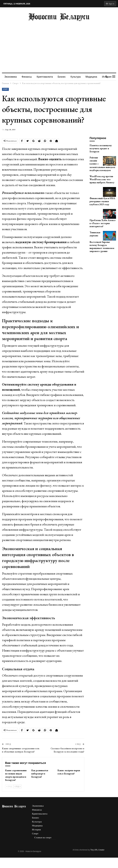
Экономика (11, 77)
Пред (9, 786)
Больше (92, 77)
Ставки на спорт (43, 838)
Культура (77, 77)
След (17, 786)
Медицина (37, 826)
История (36, 830)
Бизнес (63, 77)
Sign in (110, 4)
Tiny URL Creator (97, 850)
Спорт (5, 89)
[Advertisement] (59, 44)
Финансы (27, 77)
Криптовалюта (46, 77)
